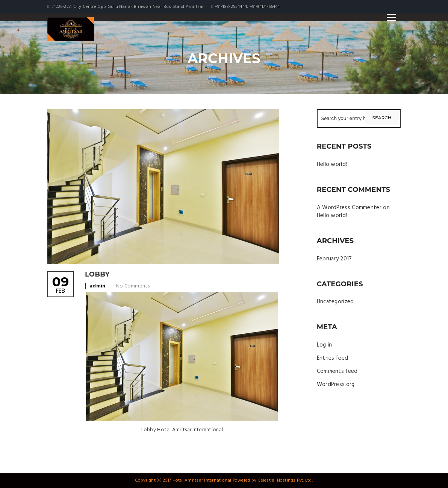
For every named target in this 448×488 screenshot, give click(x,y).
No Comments (133, 286)
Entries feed (333, 358)
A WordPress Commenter (349, 208)
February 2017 (334, 259)
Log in (325, 345)
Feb (61, 286)
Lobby (97, 274)
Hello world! (332, 164)
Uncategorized (335, 302)
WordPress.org (336, 385)
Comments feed (337, 371)
